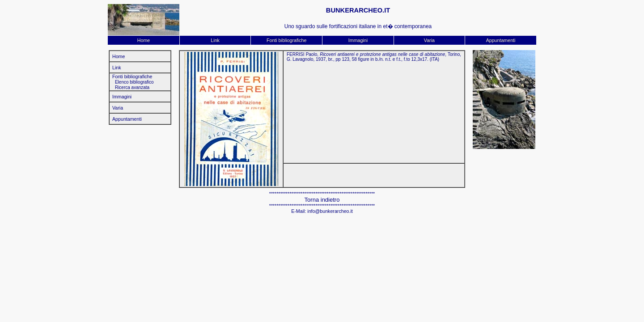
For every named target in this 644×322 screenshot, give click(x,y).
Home (144, 40)
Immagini (358, 40)
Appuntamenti (501, 40)
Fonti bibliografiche (286, 40)
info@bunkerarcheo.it (330, 211)
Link (215, 40)
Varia (429, 40)
